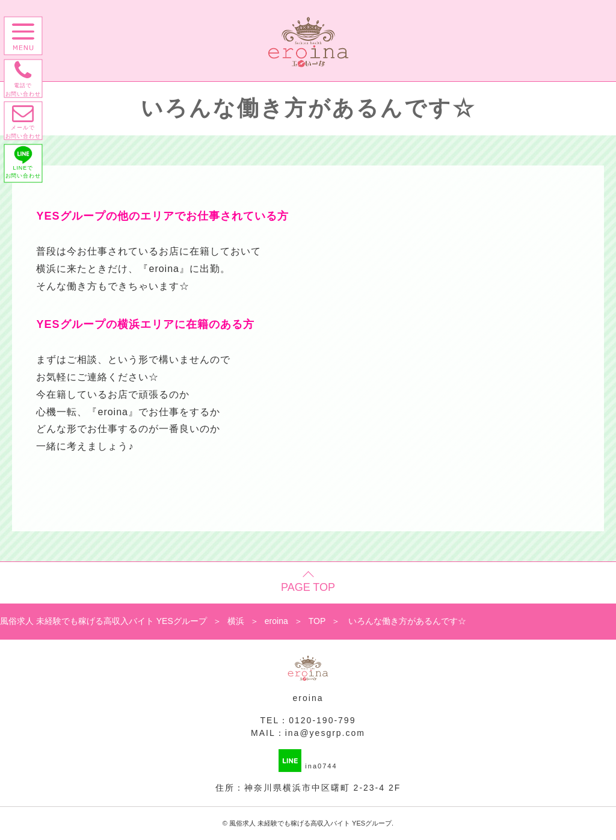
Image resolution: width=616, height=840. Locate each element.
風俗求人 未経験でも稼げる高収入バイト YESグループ (310, 823)
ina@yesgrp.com (325, 733)
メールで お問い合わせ (25, 130)
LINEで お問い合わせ (25, 175)
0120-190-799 (322, 720)
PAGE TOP (308, 587)
